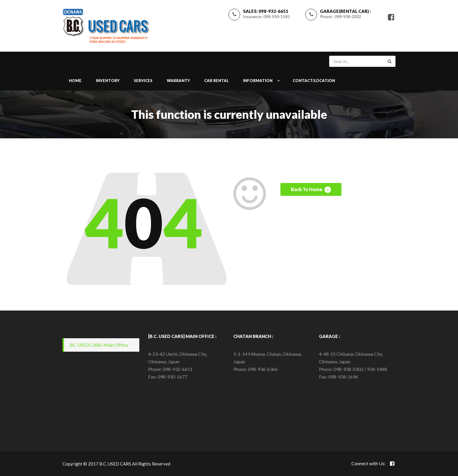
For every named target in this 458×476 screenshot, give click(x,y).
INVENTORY (108, 81)
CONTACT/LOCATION (314, 81)
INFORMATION (258, 81)
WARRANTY (178, 81)
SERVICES (143, 81)
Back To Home (311, 190)
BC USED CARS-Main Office (99, 345)
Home (75, 81)
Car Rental (216, 81)
